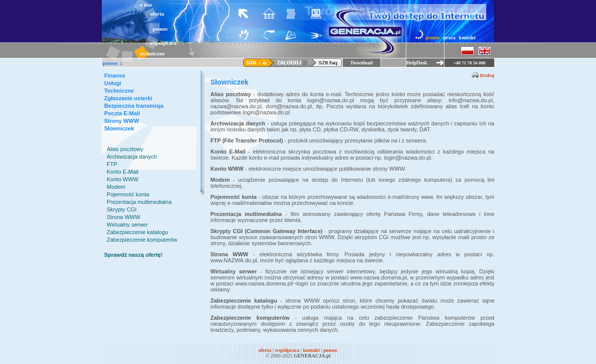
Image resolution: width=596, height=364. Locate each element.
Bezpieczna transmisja (134, 106)
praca (449, 38)
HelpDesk (417, 63)
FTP (112, 164)
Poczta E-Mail (122, 113)
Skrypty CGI (122, 209)
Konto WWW (123, 179)
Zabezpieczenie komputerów (142, 240)
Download (362, 63)
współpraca (163, 43)
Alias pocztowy (125, 149)
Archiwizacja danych (132, 157)
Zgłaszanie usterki (128, 98)
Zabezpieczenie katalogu (137, 232)
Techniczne (119, 91)
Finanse (115, 76)
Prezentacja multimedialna (139, 202)
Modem (116, 187)
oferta (157, 14)
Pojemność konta (128, 194)
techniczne (152, 53)
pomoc (160, 29)
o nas (146, 5)
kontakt (467, 38)
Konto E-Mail (123, 172)
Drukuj (487, 76)
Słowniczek (119, 128)
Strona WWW (124, 217)
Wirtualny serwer (127, 225)
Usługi (113, 83)
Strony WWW (122, 121)
